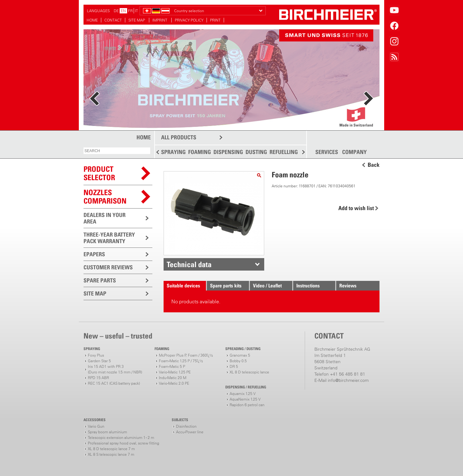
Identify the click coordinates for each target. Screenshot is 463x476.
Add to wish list (356, 208)
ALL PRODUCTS (179, 137)
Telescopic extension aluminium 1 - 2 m (121, 438)
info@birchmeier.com (348, 380)
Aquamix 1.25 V (243, 394)
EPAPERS (94, 254)
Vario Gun (96, 426)
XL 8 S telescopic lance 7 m (111, 454)
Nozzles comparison (105, 197)
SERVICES (327, 152)
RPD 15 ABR (98, 378)
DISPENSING (228, 152)
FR (130, 11)
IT (136, 11)
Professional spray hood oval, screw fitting (124, 443)
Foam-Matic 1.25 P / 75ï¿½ (181, 361)
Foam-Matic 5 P (172, 366)
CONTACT (113, 20)
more (110, 48)
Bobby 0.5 (238, 361)
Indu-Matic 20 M (173, 378)
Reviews (348, 286)
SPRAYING (173, 152)
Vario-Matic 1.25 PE (175, 372)
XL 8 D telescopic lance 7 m (111, 449)
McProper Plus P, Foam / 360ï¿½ (186, 355)
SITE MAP (137, 20)
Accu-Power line (190, 432)
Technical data (189, 264)
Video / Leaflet (267, 286)
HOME (92, 20)
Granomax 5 (240, 355)
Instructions (308, 286)
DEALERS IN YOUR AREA (105, 218)
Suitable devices (183, 286)
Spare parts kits (226, 286)
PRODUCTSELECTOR (99, 173)
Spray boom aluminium (107, 432)
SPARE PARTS (100, 280)
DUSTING (256, 152)
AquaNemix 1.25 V (245, 399)
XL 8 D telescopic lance (249, 372)
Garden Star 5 (99, 361)
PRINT (215, 20)
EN (123, 11)
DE (116, 11)
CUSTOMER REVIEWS (108, 267)
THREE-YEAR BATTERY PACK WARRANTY (109, 238)
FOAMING (200, 152)
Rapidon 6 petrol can (247, 405)
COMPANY (354, 152)
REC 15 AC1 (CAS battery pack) (114, 383)
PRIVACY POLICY (189, 20)
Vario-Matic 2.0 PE (174, 383)
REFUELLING (284, 152)
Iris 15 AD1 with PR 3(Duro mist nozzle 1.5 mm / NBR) (115, 369)
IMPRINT (160, 20)
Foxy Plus (96, 355)
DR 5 (234, 366)
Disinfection (186, 426)
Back (374, 165)
